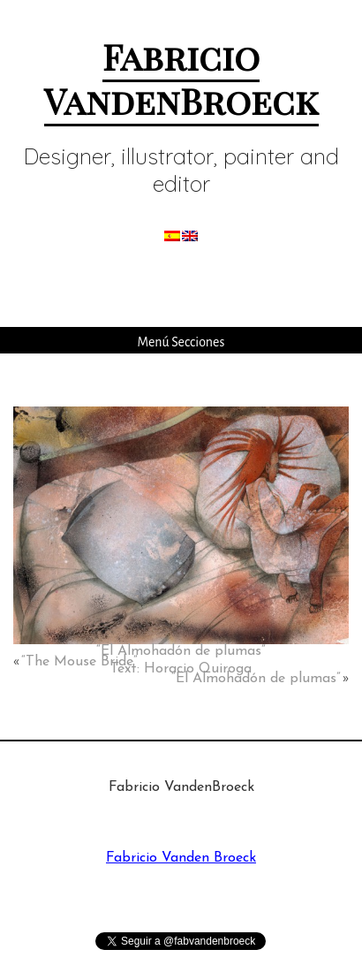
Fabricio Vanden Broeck (181, 858)
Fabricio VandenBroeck (181, 78)
